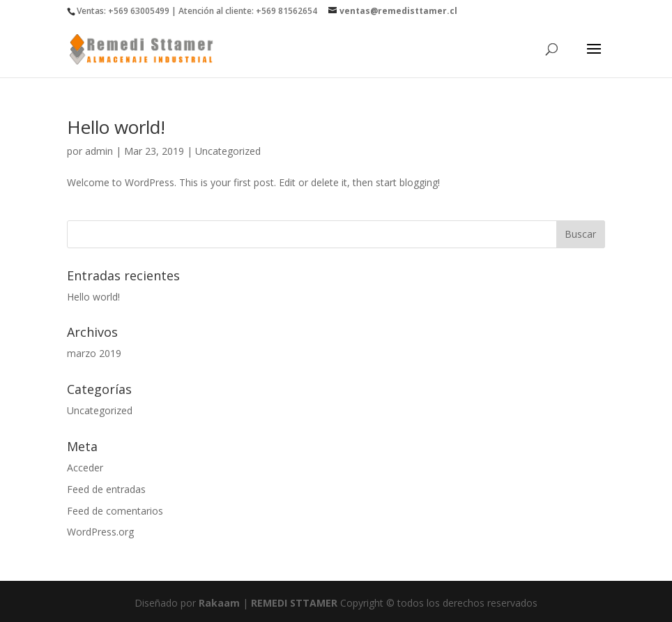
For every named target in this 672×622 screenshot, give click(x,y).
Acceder (85, 468)
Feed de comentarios (115, 511)
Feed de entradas (106, 489)
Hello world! (116, 127)
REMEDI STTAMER (296, 603)
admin (99, 151)
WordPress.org (100, 532)
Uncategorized (228, 151)
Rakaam (219, 603)
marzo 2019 (94, 353)
